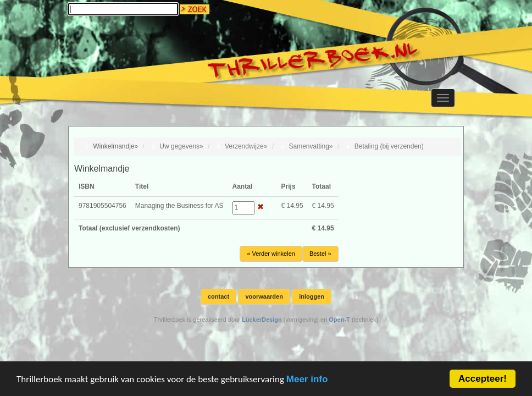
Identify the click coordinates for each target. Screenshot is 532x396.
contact (218, 296)
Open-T (339, 320)
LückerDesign (262, 320)
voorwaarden (264, 296)
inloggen (312, 296)
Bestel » (320, 254)
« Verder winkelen (271, 254)
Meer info (307, 380)
